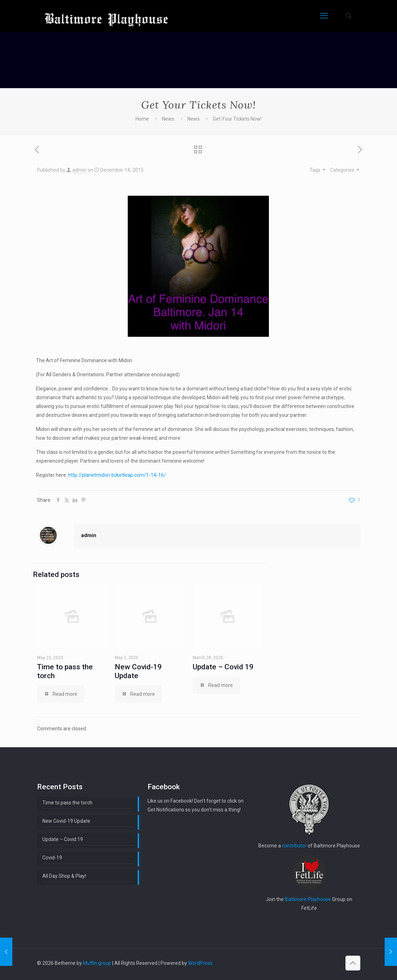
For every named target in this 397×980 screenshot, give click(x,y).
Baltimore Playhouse (308, 899)
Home (142, 119)
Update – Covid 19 (223, 667)
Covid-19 (52, 858)
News (168, 119)
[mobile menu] (324, 16)
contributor (294, 846)
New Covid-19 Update (138, 671)
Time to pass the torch (67, 803)
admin (79, 170)
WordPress (200, 963)
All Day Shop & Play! (64, 876)
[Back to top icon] (353, 963)
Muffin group (97, 963)
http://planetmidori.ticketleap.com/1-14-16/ (117, 475)
